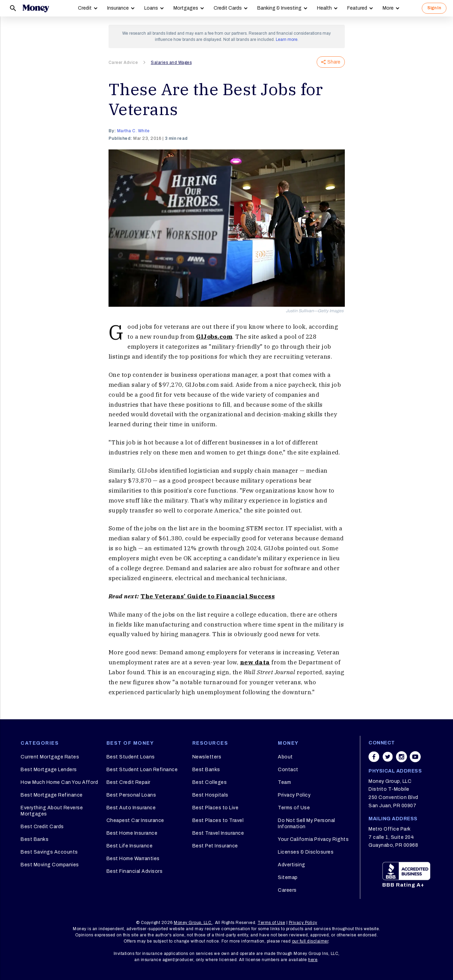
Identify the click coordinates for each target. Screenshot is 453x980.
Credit (85, 8)
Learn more (287, 40)
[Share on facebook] (374, 757)
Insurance (118, 8)
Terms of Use (294, 808)
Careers (287, 890)
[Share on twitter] (388, 757)
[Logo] (36, 8)
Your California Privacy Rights (313, 839)
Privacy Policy (294, 795)
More (388, 8)
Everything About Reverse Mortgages (52, 811)
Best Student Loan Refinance (142, 770)
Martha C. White (133, 131)
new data (255, 662)
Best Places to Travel (218, 820)
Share (331, 62)
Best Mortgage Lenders (49, 770)
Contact (288, 770)
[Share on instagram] (401, 757)
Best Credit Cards (42, 827)
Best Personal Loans (131, 795)
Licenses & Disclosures (306, 852)
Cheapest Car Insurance (135, 820)
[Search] (13, 8)
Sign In (434, 8)
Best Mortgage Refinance (52, 795)
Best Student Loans (131, 757)
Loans (151, 8)
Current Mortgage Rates (50, 757)
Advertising (292, 865)
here (313, 960)
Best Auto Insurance (131, 808)
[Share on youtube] (415, 757)
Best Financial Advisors (135, 871)
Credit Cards (228, 8)
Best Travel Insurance (218, 833)
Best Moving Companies (50, 865)
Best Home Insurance (132, 833)
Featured (357, 8)
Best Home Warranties (133, 859)
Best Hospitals (210, 795)
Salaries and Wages (171, 63)
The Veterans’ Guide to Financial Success (208, 596)
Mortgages (186, 8)
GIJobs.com (214, 337)
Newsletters (207, 757)
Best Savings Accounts (49, 852)
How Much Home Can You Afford (59, 782)
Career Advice (123, 63)
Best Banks (35, 839)
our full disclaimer (310, 941)
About (285, 757)
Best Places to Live (216, 808)
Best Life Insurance (130, 846)
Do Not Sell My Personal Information (307, 824)
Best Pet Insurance (215, 846)
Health (324, 8)
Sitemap (288, 877)
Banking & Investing (279, 8)
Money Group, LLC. (193, 923)
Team (284, 782)
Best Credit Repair (128, 782)
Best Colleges (210, 782)
